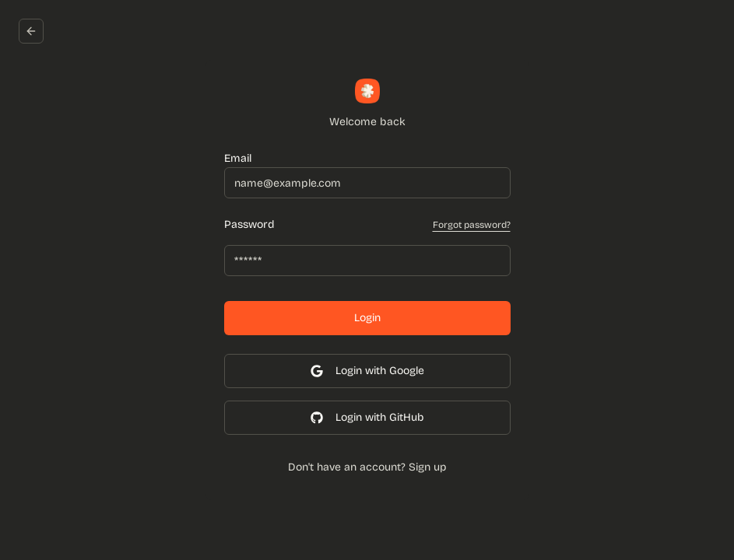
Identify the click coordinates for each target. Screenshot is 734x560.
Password (249, 225)
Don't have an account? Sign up (367, 467)
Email (238, 158)
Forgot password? (472, 225)
